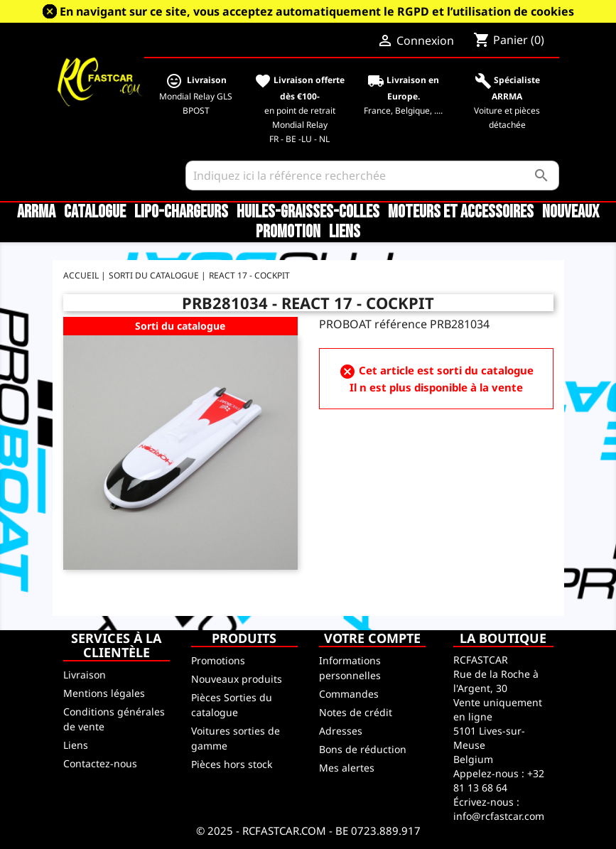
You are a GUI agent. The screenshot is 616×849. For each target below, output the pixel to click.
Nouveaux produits (237, 679)
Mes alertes (347, 768)
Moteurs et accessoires (461, 212)
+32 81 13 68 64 (499, 780)
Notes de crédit (356, 712)
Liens (345, 232)
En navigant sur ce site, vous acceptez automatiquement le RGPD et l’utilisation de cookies (317, 11)
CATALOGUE (95, 212)
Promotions (218, 660)
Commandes (349, 694)
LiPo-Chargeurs (181, 212)
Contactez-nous (100, 763)
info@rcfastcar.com (499, 816)
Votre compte (372, 638)
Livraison (85, 675)
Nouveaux (571, 212)
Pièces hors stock (232, 764)
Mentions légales (104, 693)
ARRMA (36, 212)
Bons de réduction (363, 749)
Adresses (341, 731)
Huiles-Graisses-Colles (308, 212)
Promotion (288, 232)
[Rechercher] (372, 175)
